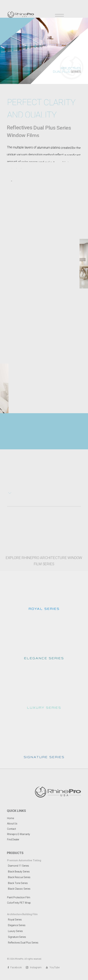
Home (11, 818)
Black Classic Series (19, 889)
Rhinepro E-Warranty (19, 834)
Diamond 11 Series (18, 866)
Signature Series (17, 937)
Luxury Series (15, 931)
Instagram (34, 967)
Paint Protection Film (19, 897)
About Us (12, 824)
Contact (11, 829)
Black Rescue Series (19, 877)
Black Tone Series (18, 883)
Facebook (14, 967)
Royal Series (15, 920)
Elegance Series (17, 925)
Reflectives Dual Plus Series (23, 943)
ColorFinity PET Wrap (19, 903)
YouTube (53, 967)
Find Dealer (13, 839)
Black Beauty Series (19, 872)
